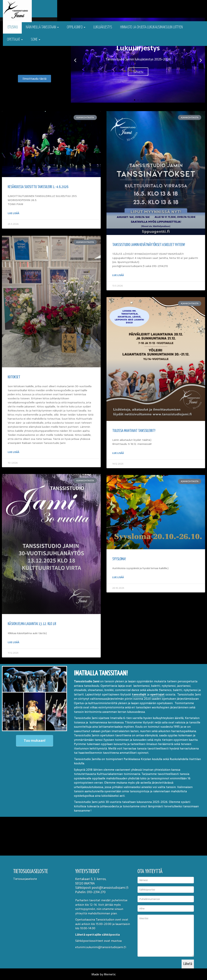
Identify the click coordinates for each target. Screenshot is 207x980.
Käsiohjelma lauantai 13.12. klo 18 (32, 624)
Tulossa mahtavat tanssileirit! (134, 431)
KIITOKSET (14, 377)
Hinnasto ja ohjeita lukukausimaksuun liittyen (151, 27)
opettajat (157, 694)
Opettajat (15, 40)
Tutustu (138, 72)
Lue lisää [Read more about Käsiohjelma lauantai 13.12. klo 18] (13, 642)
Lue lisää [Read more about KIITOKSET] (13, 452)
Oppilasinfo (76, 27)
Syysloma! (119, 559)
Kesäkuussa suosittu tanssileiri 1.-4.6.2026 (38, 187)
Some (36, 40)
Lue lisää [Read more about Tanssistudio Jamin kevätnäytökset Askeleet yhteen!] (118, 275)
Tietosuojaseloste (25, 878)
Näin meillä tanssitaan (42, 27)
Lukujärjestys (103, 27)
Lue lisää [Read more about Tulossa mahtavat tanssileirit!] (118, 453)
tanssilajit (139, 694)
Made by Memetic (104, 974)
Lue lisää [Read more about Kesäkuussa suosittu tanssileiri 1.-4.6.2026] (13, 213)
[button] (75, 60)
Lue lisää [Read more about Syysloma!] (118, 577)
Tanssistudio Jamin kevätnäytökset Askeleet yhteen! (149, 245)
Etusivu (12, 27)
